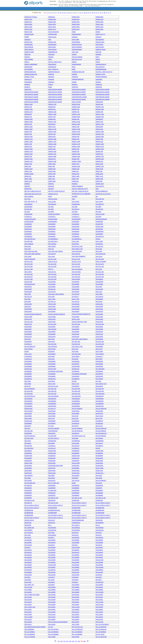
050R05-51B (52, 109)
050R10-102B (29, 122)
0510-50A (27, 428)
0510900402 (52, 493)
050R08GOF (99, 119)
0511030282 (76, 555)
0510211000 (99, 317)
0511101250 (76, 597)
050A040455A (76, 42)
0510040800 (28, 227)
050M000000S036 (101, 69)
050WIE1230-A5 (53, 194)
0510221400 (76, 337)
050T (97, 189)
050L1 (74, 67)
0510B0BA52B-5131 (54, 510)
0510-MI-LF (52, 520)
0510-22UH (52, 342)
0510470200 (52, 411)
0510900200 (28, 490)
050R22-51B (28, 147)
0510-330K (51, 356)
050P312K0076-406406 (103, 89)
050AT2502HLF (29, 49)
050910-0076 (52, 24)
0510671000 (52, 471)
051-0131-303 (29, 274)
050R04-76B (28, 107)
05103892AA (76, 379)
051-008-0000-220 (30, 239)
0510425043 (99, 386)
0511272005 (52, 637)
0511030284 (28, 557)
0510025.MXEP (53, 219)
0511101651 (76, 602)
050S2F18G (28, 189)
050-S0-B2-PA (100, 186)
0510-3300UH (100, 354)
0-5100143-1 (28, 217)
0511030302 (28, 562)
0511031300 (28, 575)
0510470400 (28, 414)
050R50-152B (29, 169)
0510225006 (99, 339)
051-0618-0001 (29, 448)
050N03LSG (28, 79)
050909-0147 (28, 22)
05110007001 (52, 530)
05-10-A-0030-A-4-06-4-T (79, 503)
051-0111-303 (29, 262)
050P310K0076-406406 (55, 89)
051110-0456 (28, 587)
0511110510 (76, 614)
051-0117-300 (29, 269)
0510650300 (76, 451)
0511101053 (99, 595)
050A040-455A (100, 42)
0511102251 (52, 607)
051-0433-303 (100, 391)
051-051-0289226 (77, 428)
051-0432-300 (29, 391)
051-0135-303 (76, 277)
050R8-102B (99, 179)
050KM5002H (52, 67)
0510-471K (51, 418)
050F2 (50, 59)
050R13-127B (52, 129)
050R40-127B (29, 161)
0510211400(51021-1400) (79, 322)
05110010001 (76, 530)
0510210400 (28, 309)
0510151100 (52, 289)
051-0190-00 (99, 297)
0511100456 (99, 585)
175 (70, 641)
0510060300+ (29, 236)
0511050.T (99, 580)
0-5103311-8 (28, 359)
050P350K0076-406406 (79, 99)
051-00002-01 (100, 204)
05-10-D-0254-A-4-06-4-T (103, 518)
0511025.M (51, 545)
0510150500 (76, 284)
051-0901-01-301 (77, 498)
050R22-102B (52, 144)
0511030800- (100, 570)
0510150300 (76, 282)
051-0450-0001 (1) (30, 396)
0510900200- (76, 490)
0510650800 (99, 456)
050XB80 (75, 196)
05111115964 (29, 617)
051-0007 (27, 212)
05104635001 (52, 401)
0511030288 (28, 560)
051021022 (28, 307)
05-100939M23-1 (53, 239)
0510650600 (99, 453)
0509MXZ (75, 37)
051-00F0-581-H (53, 241)
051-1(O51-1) (76, 525)
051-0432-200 (100, 389)
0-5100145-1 (52, 217)
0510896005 (76, 488)
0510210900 (76, 317)
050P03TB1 (28, 89)
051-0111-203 (76, 259)
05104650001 (76, 401)
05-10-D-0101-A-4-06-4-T (32, 518)
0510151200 (76, 289)
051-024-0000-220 (30, 347)
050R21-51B (99, 142)
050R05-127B (100, 107)
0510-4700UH (29, 411)
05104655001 (29, 404)
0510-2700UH (29, 349)
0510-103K (99, 251)
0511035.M (99, 575)
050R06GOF (28, 114)
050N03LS (75, 77)
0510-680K (51, 476)
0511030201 (99, 547)
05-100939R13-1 (77, 239)
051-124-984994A (30, 634)
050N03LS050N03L (101, 77)
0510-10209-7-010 (77, 249)
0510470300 (99, 411)
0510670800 (76, 468)
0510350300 (52, 361)
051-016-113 (28, 297)
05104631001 (52, 399)
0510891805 (52, 485)
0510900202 (99, 490)
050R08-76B (76, 119)
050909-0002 (52, 19)
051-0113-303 (52, 267)
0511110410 (52, 614)
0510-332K (75, 359)
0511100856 (52, 592)
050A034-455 (52, 42)
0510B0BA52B (29, 510)
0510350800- (28, 366)
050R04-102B (29, 104)
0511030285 (52, 557)
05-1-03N (98, 381)
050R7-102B (76, 176)
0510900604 (28, 495)
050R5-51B (75, 171)
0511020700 (52, 543)
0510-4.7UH (75, 384)
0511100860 (76, 592)
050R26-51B (76, 151)
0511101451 (99, 600)
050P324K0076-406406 (31, 94)
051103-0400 (52, 565)
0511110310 (99, 612)
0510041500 (99, 229)
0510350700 (76, 364)
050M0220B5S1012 (30, 72)
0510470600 (76, 414)
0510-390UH (99, 379)
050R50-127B (100, 166)
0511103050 (76, 610)
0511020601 (28, 543)
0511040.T (99, 577)
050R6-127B (76, 174)
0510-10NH (52, 256)
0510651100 (76, 458)
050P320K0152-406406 (103, 92)
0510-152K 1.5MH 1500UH (56, 294)
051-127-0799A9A (30, 637)
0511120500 (52, 619)
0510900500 (76, 493)
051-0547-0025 (29, 438)
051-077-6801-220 (54, 483)
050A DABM (76, 40)
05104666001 (29, 406)
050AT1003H (52, 47)
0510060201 (76, 234)
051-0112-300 (52, 264)
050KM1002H (52, 64)
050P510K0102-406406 (31, 102)
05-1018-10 (75, 297)
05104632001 (76, 399)
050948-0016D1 (29, 34)
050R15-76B (52, 134)
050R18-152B (29, 137)
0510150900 (76, 287)
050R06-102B (100, 109)
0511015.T (99, 535)
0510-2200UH (52, 329)
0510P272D (52, 523)
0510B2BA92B (29, 515)
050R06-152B (52, 112)
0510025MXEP (76, 219)
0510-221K (28, 339)
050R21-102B (29, 142)
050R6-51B (28, 176)
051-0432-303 (52, 391)
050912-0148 (28, 29)
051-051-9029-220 (77, 431)
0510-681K (99, 476)
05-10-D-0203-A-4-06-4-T (79, 518)
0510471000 (28, 418)
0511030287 (99, 557)
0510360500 (28, 374)
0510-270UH (52, 349)
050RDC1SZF (100, 184)
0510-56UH (28, 443)
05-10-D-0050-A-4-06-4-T (79, 515)
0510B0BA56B (76, 510)
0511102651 (52, 610)
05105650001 (76, 441)
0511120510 (76, 619)
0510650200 (28, 451)
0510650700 (52, 456)
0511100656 (28, 590)
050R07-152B (100, 114)
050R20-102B (100, 137)
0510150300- (100, 282)
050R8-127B (28, 181)
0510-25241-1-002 (77, 347)
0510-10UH (99, 256)
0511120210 (52, 617)
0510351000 (99, 366)
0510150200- (52, 282)
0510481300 (99, 423)
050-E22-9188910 (77, 57)
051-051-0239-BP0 (54, 428)
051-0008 (51, 212)
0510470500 (52, 414)
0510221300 (52, 337)
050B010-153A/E (101, 49)
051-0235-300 (100, 344)
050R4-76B (52, 166)
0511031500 (76, 575)
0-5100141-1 (76, 214)
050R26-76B (99, 151)
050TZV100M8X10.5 (102, 191)
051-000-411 (76, 209)
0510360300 (76, 371)
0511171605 (76, 624)
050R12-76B (76, 127)
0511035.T (28, 577)
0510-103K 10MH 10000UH (32, 254)
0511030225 (76, 552)
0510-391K (28, 381)
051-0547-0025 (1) (54, 438)
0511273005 (76, 637)
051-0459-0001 (76, 396)
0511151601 (76, 622)
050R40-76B (28, 164)
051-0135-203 (29, 277)
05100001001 (52, 204)
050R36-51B (52, 159)
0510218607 (28, 329)
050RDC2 (27, 186)
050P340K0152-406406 (55, 99)
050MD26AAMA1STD (78, 72)
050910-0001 (76, 22)
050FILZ (27, 62)
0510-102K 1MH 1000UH (56, 251)
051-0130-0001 (76, 272)
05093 (74, 32)
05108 (74, 483)
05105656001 (100, 441)
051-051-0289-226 (101, 428)
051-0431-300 (52, 389)
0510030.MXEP (29, 222)
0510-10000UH (29, 244)
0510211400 (52, 322)
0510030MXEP (53, 222)
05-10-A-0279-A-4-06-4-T (32, 508)
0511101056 (28, 597)
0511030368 (99, 562)
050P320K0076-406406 (79, 92)
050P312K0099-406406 (31, 92)
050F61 (98, 59)
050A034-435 (28, 42)
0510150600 (99, 284)
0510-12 (51, 269)
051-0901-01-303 (29, 500)
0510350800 (99, 364)
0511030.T (28, 547)
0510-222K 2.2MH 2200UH (80, 339)
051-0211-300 (29, 322)
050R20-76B (99, 139)
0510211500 (99, 322)
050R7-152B (28, 179)
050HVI (98, 62)
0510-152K (28, 294)
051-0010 (98, 212)
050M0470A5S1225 (54, 72)
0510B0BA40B (100, 508)
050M (74, 69)
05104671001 (100, 406)
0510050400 (28, 234)
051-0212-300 (76, 324)
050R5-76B (99, 171)
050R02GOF (99, 102)
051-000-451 (99, 209)
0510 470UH (99, 202)
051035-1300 (52, 369)
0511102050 (52, 605)
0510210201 (99, 304)
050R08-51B (52, 119)
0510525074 (76, 433)
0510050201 (52, 231)
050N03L (75, 74)
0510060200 (52, 234)
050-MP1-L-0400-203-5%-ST (104, 72)
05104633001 (100, 399)
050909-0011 (76, 19)
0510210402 (28, 311)
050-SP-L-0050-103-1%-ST (80, 189)
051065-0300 (100, 451)
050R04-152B (76, 104)
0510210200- (76, 304)
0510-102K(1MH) (77, 251)
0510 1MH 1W (100, 199)
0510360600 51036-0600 (79, 374)
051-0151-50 (52, 292)
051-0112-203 (29, 264)
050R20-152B (52, 139)
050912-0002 (76, 27)
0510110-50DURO (30, 259)
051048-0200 (28, 421)
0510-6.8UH (99, 443)
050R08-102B (76, 117)
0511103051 (99, 610)
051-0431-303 (76, 389)
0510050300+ (100, 231)
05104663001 (52, 404)
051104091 (28, 580)
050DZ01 (51, 57)
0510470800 (28, 416)
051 (97, 196)
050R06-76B (99, 112)
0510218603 (52, 327)
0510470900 (52, 416)
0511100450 (76, 585)
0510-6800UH (29, 476)
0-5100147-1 (76, 217)
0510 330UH (76, 202)
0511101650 (52, 602)
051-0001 (51, 207)
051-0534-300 (52, 436)
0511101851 (28, 605)
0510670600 (28, 468)
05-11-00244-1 (29, 533)
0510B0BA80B (52, 513)
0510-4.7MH (52, 384)
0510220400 (28, 332)
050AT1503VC (100, 47)
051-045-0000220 (53, 396)
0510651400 (52, 461)
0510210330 (99, 307)
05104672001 (29, 409)
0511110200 (52, 612)
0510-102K (99, 249)
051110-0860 (100, 592)
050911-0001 (100, 24)
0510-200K (28, 302)
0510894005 (52, 488)
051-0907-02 (28, 503)
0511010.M (75, 533)
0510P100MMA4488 (78, 520)
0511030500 (99, 565)
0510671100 (99, 471)
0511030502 (28, 567)
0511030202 (28, 550)
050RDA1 (51, 184)
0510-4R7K (75, 426)
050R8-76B (99, 181)
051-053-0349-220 (30, 436)
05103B (74, 381)
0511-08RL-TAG (29, 585)
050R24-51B (52, 149)
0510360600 (52, 374)
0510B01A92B (76, 508)
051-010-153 (99, 246)
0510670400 (28, 466)
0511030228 (28, 555)
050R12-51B (52, 127)
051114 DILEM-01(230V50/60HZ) (58, 622)
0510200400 (99, 299)
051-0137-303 (52, 279)
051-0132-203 (52, 274)
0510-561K (28, 441)
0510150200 (99, 279)
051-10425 (51, 580)
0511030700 (28, 570)
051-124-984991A (53, 632)
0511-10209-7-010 (30, 607)
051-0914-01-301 (53, 503)
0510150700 (28, 287)
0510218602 (28, 327)
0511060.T (75, 582)
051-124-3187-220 (77, 627)
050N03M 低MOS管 (78, 79)
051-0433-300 (76, 391)
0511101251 (99, 597)
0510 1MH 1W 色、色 (31, 202)
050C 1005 (75, 52)
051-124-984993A (101, 632)
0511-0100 (28, 535)
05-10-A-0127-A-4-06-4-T (79, 505)
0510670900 (28, 471)
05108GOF (99, 488)
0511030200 (52, 547)
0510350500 (28, 364)
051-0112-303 (76, 264)
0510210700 (99, 311)
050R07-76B (52, 117)
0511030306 (76, 562)
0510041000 (76, 227)
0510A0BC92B (53, 508)
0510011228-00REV (54, 214)
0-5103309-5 (28, 356)
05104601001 (100, 396)
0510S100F (28, 525)
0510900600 (99, 493)
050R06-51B (76, 112)
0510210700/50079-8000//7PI (33, 314)
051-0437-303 (76, 394)
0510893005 (28, 488)
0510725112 (52, 480)
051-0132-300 (76, 274)
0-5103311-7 (99, 356)
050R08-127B (100, 117)
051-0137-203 (100, 277)
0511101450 (76, 600)
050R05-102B (76, 107)
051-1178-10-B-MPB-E (102, 624)
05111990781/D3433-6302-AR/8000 (35, 627)
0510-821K (99, 483)
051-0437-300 (52, 394)
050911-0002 (28, 27)
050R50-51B (52, 169)
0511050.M (75, 580)
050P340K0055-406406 (103, 97)
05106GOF (75, 478)
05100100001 (29, 214)
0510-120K (99, 269)
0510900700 (52, 495)
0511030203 (52, 550)
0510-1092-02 (76, 254)
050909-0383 (52, 22)
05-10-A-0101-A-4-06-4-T (56, 505)
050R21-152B (76, 142)
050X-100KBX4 (29, 196)
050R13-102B (29, 129)
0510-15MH (99, 294)
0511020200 (76, 538)
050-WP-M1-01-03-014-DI (103, 194)
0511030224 (52, 552)
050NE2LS (99, 85)
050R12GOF (99, 127)
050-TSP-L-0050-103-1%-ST (33, 191)
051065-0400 (52, 453)
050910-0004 (28, 24)
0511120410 (28, 619)
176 (73, 641)
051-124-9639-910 (101, 629)
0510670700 (52, 468)
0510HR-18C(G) (29, 520)
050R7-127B (99, 176)
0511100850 (99, 590)
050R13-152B (76, 129)
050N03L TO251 (100, 74)
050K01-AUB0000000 (31, 64)
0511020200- (100, 538)
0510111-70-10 (76, 262)
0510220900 (52, 334)
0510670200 (99, 461)
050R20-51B (76, 139)
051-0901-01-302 (101, 498)
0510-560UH (99, 438)
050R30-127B (52, 154)
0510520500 (28, 433)
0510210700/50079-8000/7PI (57, 314)
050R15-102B (52, 132)
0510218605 (99, 327)
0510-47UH (99, 418)
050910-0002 (100, 22)
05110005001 (29, 530)
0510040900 (52, 227)
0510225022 (28, 342)
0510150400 (52, 284)
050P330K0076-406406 (79, 94)
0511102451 (28, 610)
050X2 (50, 196)
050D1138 (28, 54)
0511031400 (52, 575)
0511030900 (28, 572)
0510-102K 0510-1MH (31, 251)
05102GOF (51, 351)
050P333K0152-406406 (55, 97)
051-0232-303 (76, 344)
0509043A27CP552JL (31, 17)
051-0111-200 (52, 259)
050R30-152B (76, 154)
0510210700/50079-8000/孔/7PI (81, 314)
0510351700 (76, 369)
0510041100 (28, 229)
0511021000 (28, 545)
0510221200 (28, 337)
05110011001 (100, 530)
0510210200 (28, 304)
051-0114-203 (76, 267)
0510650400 (28, 453)
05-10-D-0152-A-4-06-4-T (56, 518)
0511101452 (28, 602)
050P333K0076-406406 (31, 97)
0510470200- (76, 411)
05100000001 (29, 204)
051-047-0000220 (77, 409)
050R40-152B (52, 161)
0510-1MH (28, 299)
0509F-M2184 (52, 37)
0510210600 (76, 311)
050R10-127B (52, 122)
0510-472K (75, 418)
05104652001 (100, 401)
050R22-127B (76, 144)
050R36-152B (29, 159)
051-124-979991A (30, 632)
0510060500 (76, 236)
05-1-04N (51, 426)
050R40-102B (100, 159)
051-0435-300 (29, 394)
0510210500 (52, 311)
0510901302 (99, 500)
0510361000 (76, 376)
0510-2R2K (75, 351)
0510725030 (28, 480)
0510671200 (28, 473)
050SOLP (51, 189)
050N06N (27, 85)
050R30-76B (28, 156)
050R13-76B (28, 132)
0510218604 (76, 327)
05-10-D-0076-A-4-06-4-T (103, 515)
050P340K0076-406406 (31, 99)
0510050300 (76, 231)
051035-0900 (76, 366)
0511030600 (76, 567)
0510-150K (99, 287)
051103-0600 (100, 567)
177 (76, 641)
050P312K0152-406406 (55, 92)
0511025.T (75, 545)
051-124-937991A (53, 629)
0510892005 (76, 485)
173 (64, 641)
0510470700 (99, 414)
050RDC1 (75, 184)
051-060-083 (28, 446)
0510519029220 (53, 431)
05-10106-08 (52, 254)
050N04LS (51, 82)
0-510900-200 (52, 490)
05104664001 (76, 404)
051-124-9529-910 (77, 629)
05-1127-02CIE (100, 634)
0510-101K (28, 249)
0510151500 (76, 292)
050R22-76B (52, 147)
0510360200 (28, 371)
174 (67, 641)
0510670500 (76, 466)
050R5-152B (52, 171)
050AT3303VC (52, 49)
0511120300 (76, 617)
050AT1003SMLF (77, 47)
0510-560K (75, 438)
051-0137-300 (29, 279)
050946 (98, 32)
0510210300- (76, 307)
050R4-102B (52, 164)
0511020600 (99, 540)
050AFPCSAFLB (77, 45)
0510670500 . (100, 466)
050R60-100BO (29, 174)
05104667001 (52, 406)
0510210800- (52, 317)
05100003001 (29, 207)
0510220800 (28, 334)
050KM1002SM (76, 64)
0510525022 (52, 433)
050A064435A (52, 45)
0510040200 (76, 222)
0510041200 (52, 229)
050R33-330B (52, 156)
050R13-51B (99, 129)
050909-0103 (100, 19)
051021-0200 (52, 304)
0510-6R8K (99, 478)
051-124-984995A (53, 634)
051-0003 (98, 207)
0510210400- (76, 309)
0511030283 (99, 555)
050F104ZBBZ (29, 59)
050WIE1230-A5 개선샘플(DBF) (81, 194)
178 (79, 641)
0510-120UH (28, 272)
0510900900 (28, 498)
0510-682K (28, 478)
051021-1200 (76, 319)
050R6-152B (99, 174)
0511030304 (52, 562)
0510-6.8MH (76, 443)
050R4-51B (28, 166)
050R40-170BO (76, 161)
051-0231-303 (100, 342)
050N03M (51, 79)
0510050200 (28, 231)
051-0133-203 (100, 274)
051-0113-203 (100, 264)
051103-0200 (76, 547)
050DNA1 (27, 57)
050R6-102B (52, 174)
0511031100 (76, 572)
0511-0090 (51, 533)
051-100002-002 (29, 528)
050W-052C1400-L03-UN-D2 (33, 194)
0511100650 (76, 587)
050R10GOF (52, 124)
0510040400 (28, 224)
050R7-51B (52, 179)
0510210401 (99, 309)
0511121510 (99, 619)
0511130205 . (29, 622)
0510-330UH (76, 356)
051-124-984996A (77, 634)
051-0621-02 (52, 448)
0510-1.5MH (99, 241)
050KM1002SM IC (101, 64)
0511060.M (51, 582)
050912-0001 (52, 27)
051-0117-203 (100, 267)
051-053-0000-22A (101, 433)
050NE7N (27, 87)
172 (61, 641)
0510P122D (28, 523)
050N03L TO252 (29, 77)
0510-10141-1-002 (77, 246)
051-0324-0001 (76, 354)
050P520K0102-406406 (55, 102)
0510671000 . (76, 471)
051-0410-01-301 (53, 386)
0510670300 (52, 463)
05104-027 (28, 386)
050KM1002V (28, 67)
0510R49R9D (100, 523)
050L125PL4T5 (100, 67)
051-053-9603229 (101, 436)
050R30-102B (29, 154)
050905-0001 (76, 17)
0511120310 (99, 617)
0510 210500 (52, 202)
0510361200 (99, 376)
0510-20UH (99, 302)
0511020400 (52, 540)
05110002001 (76, 528)
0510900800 (76, 495)
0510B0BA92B (76, 513)
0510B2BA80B (100, 513)
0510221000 (76, 334)
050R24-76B (76, 149)
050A (50, 40)
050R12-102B (76, 124)
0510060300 (99, 234)
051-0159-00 (76, 294)
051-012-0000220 (77, 269)
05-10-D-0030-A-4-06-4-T (56, 515)
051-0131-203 (100, 272)
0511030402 (76, 565)
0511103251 (28, 612)
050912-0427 (76, 29)
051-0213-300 (100, 324)
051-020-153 (76, 302)
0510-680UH (76, 476)
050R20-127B (29, 139)
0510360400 (99, 371)
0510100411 (76, 244)
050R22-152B (100, 144)
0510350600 (52, 364)
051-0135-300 (52, 277)
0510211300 (99, 319)
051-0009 (75, 212)
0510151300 (99, 289)
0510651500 (76, 461)
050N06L (98, 82)
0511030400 (28, 565)
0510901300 (76, 500)
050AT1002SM (29, 47)
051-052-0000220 (101, 431)
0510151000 (28, 289)
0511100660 (52, 590)
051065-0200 (52, 451)
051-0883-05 (28, 485)
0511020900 (99, 543)
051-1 (50, 525)
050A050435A (29, 45)
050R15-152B (100, 132)
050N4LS (75, 85)
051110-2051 (100, 605)
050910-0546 (76, 24)
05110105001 (52, 535)
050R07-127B (76, 114)
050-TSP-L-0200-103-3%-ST (80, 191)
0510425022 (76, 386)
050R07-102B (52, 114)
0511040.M (75, 577)
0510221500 (99, 337)
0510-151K (99, 292)
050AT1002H (100, 45)
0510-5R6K (52, 443)
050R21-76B (28, 144)
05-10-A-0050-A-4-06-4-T (103, 503)
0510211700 (28, 324)
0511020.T (51, 538)
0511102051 (76, 605)
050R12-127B (100, 124)
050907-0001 (28, 19)
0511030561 (52, 567)
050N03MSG (28, 82)
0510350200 (28, 361)
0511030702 (52, 570)
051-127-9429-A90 (101, 637)
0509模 (27, 37)
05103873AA (52, 379)
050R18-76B (76, 137)
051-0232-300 (52, 344)
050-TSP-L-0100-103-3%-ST (57, 191)
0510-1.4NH (75, 241)
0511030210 (99, 550)
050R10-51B (99, 122)
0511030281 (52, 555)
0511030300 (76, 560)
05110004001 (100, 528)
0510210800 (99, 314)
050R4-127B (76, 164)
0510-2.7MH (76, 299)
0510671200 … (100, 473)
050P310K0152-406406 (79, 89)
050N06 (74, 82)
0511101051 (76, 595)
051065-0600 (28, 456)
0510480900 (52, 423)
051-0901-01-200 (53, 498)
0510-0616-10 (100, 236)
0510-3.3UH (28, 354)
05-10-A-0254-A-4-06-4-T (103, 505)
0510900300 (28, 493)
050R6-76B (52, 176)
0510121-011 (52, 272)
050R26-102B (100, 149)
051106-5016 (100, 582)
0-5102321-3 (28, 344)
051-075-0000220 (101, 480)
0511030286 (76, 557)
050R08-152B (29, 119)
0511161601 (52, 624)
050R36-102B (76, 156)
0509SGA (99, 37)
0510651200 (99, 458)
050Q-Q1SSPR (76, 102)
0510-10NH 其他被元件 (79, 256)
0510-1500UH (76, 279)
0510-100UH (52, 246)
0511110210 (76, 612)
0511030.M (99, 545)
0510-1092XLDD (101, 254)
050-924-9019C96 (53, 32)
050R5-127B (28, 171)
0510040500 (52, 224)
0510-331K (51, 359)
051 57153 (28, 199)
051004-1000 (100, 227)
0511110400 (28, 614)
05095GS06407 (77, 34)
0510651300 (28, 461)
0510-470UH (99, 416)
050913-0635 (28, 32)
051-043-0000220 (30, 389)
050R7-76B (75, 179)
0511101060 (52, 597)
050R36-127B (100, 156)
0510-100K (28, 246)
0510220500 (52, 332)
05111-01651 (100, 602)
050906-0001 (100, 17)
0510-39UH (52, 381)
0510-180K (51, 297)
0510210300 (52, 307)
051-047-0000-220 (101, 409)
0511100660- (76, 590)
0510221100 (99, 334)
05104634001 (29, 401)
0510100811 (99, 244)
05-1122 (51, 627)
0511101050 (52, 595)
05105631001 (52, 441)
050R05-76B (76, 109)
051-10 (98, 525)
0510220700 (99, 332)
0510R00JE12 (76, 523)
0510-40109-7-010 (101, 384)
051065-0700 (76, 456)
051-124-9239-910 (101, 627)
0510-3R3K (28, 384)
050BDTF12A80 (29, 52)
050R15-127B (76, 132)
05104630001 (29, 399)
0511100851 (28, 592)
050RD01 (27, 184)
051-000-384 (28, 209)
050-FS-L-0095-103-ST (55, 62)
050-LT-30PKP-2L (53, 69)
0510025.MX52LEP (30, 219)
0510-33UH (99, 359)
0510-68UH (52, 478)
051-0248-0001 (53, 347)
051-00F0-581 (29, 241)
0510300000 (52, 354)
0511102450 (99, 607)
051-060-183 (76, 446)
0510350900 (52, 366)
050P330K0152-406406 (103, 94)
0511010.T (99, 533)
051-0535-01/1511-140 (79, 436)
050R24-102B (76, 147)
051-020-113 (52, 302)
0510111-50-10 (53, 262)
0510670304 (99, 463)
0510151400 (28, 292)
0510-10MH (28, 256)
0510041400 (76, 229)
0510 (73, 199)
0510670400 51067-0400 (55, 466)
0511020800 (76, 543)
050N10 (51, 85)
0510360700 (99, 374)
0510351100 (28, 369)
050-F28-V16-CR (77, 59)
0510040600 (76, 224)
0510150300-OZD (30, 284)
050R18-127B (100, 134)
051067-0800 (100, 468)
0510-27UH (99, 349)
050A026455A (100, 40)
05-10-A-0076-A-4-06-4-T (32, 505)
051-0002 (75, 207)
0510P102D (99, 520)
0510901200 (52, 500)
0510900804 (99, 495)
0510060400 (52, 236)
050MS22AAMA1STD (31, 74)
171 (59, 641)
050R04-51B (99, 104)
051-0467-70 (52, 409)
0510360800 (28, 376)
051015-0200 (28, 282)
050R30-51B (99, 154)
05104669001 (76, 406)
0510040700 (99, 224)
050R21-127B (52, 142)
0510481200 (76, 423)
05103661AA (28, 379)
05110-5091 (28, 582)
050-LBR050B (29, 69)
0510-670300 (76, 463)
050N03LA (51, 77)
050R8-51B (75, 181)
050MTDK (51, 74)
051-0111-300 (100, 259)
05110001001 (52, 528)
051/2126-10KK (53, 199)
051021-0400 (52, 309)
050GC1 (74, 62)
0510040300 (99, 222)
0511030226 (99, 552)
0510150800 (52, 287)
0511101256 (28, 600)
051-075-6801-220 (30, 483)
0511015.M (75, 535)
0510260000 (99, 347)
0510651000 (52, 458)
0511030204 (76, 550)
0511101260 (52, 600)
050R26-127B (29, 151)
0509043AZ (52, 17)
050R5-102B (99, 169)
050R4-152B (99, 164)
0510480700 (99, 421)
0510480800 (28, 423)
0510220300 (99, 329)
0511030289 (52, 560)
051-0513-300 (29, 431)
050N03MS (99, 79)
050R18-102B (76, 134)
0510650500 (76, 453)
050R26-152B (52, 151)
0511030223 (28, 552)
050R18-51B (52, 137)
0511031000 (52, 572)
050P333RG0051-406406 (79, 97)
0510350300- (76, 361)
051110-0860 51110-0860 (32, 595)
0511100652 (99, 587)
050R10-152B (76, 122)
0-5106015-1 (52, 446)
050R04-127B (52, 104)
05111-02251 (76, 607)
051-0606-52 (99, 446)
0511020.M (28, 538)
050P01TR (75, 87)
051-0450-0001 (100, 394)
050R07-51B (28, 117)
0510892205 (99, 485)
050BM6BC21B (53, 52)
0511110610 (99, 614)
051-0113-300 (29, 267)
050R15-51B (28, 134)
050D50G (99, 54)
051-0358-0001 (100, 369)
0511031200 (99, 572)
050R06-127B (29, 112)
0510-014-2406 (100, 214)
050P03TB (99, 87)
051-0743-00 (76, 480)
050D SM (98, 52)
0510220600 (76, 332)
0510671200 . (52, 473)
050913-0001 (100, 29)
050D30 (74, 54)
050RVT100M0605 (77, 186)
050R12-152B (29, 127)
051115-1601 (100, 622)
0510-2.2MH (52, 299)
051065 (98, 448)
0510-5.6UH (99, 426)
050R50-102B (76, 166)
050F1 (98, 57)
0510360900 (52, 376)
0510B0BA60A (100, 510)
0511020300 (28, 540)
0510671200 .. (76, 473)
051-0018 (98, 217)
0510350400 (99, 361)
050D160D (51, 54)
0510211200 (52, 319)
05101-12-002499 (101, 262)
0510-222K (51, 339)
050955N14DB (52, 34)
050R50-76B (76, 169)
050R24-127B (100, 147)
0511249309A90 (29, 629)
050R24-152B (29, 149)
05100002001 (76, 204)
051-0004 (51, 209)
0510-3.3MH (99, 351)
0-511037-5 (52, 577)
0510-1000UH (52, 244)
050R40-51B (99, 161)
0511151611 (28, 624)
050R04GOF (52, 107)
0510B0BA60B (29, 513)
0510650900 (28, 458)
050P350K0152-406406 (103, 99)
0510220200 (76, 329)
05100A (98, 239)
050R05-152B (29, 109)
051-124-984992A (77, 632)
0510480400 (52, 421)
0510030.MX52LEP (101, 219)
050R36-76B (76, 159)
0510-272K (75, 349)
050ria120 (51, 186)
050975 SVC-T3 (100, 34)
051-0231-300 (76, 342)
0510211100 (28, 319)
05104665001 (100, 404)
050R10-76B (28, 124)
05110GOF (51, 585)
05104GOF (28, 426)
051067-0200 (28, 463)
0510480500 (76, 421)
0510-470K (75, 416)
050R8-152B (52, 181)
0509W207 (28, 40)
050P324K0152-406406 (55, 94)
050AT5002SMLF (77, 49)
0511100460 (52, 587)
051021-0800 (28, 317)
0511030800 (76, 570)
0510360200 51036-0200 (55, 371)
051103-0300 (100, 560)
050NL (50, 87)
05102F (27, 351)
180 (84, 641)
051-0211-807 (52, 324)
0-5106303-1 (76, 448)
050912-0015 (100, 27)
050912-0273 (52, 29)
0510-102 (51, 249)
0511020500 (76, 540)
